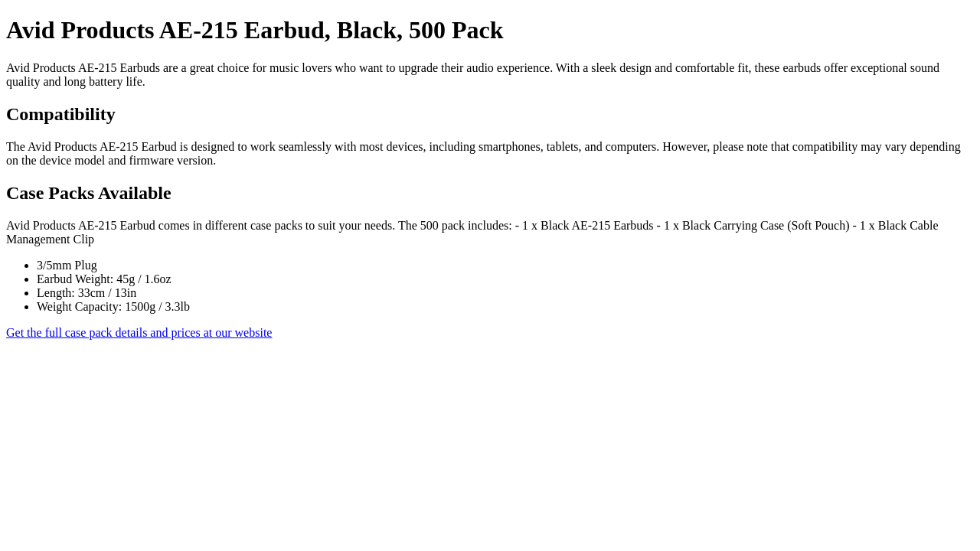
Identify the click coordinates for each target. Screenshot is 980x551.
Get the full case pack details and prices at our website (139, 333)
